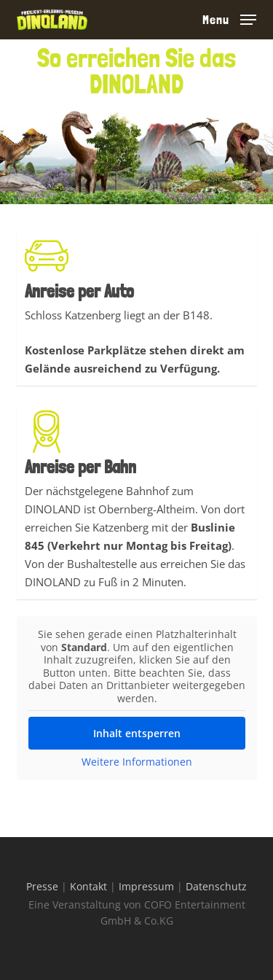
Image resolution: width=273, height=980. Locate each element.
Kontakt (88, 886)
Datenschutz (216, 886)
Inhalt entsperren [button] (137, 733)
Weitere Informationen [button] (137, 762)
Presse (42, 886)
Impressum (146, 886)
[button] (229, 18)
